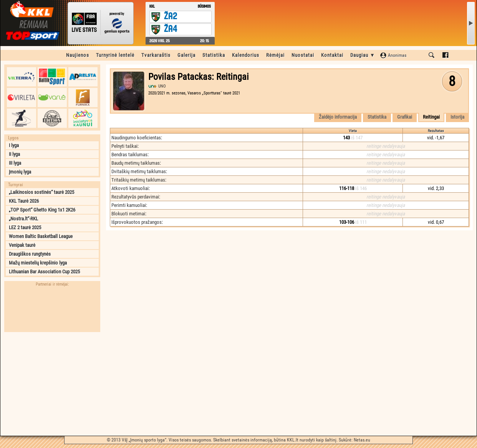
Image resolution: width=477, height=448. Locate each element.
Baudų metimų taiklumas (136, 163)
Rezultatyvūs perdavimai (135, 197)
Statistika (214, 55)
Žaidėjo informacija (338, 117)
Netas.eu (362, 440)
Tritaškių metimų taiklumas (138, 180)
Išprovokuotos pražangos (137, 222)
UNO (162, 86)
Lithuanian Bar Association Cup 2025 (44, 272)
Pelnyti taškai (124, 146)
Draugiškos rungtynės (30, 254)
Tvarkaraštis (156, 55)
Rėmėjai (275, 55)
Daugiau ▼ (363, 55)
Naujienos (78, 55)
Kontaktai (332, 55)
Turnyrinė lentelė (115, 55)
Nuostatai (303, 55)
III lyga (15, 163)
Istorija (457, 117)
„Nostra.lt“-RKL (23, 219)
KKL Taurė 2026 (24, 201)
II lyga (14, 154)
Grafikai (405, 117)
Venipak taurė (22, 245)
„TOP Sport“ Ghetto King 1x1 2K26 (42, 210)
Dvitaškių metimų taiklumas (139, 171)
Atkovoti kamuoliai (130, 188)
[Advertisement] (52, 384)
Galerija (186, 55)
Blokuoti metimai (128, 214)
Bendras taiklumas (129, 155)
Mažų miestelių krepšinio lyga (38, 263)
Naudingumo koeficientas (136, 138)
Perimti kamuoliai (129, 205)
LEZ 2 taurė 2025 (25, 227)
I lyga (14, 145)
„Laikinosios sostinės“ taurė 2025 (41, 192)
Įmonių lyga (20, 172)
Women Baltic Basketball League (41, 236)
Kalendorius (246, 55)
